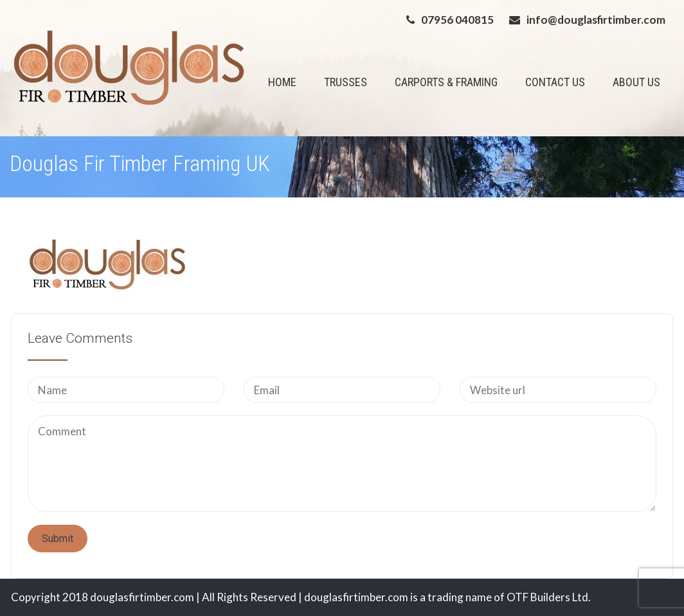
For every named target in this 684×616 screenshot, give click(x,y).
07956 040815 (457, 20)
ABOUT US (636, 82)
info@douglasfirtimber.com (596, 20)
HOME (282, 82)
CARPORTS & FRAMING (446, 82)
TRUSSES (346, 82)
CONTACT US (555, 82)
